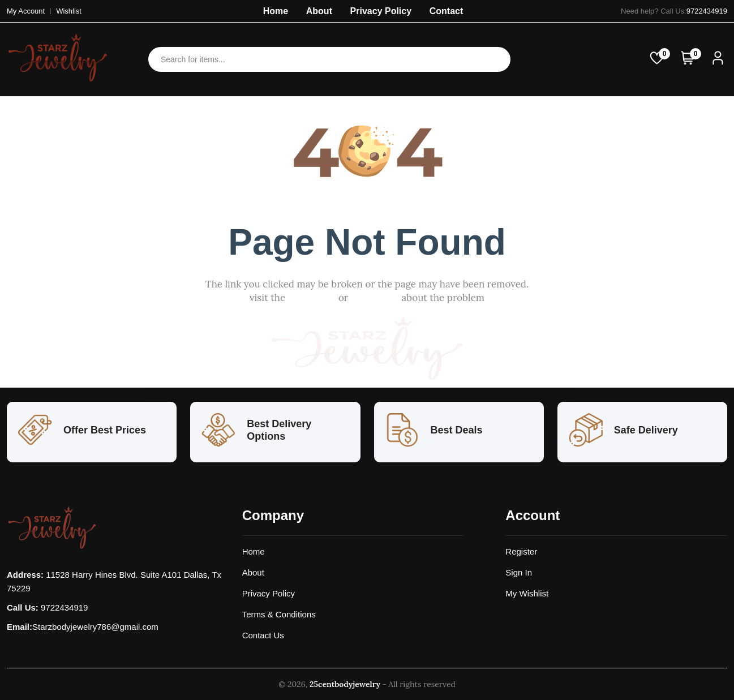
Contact (447, 11)
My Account (26, 11)
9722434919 (707, 11)
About (319, 11)
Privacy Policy (381, 11)
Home (276, 11)
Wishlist (69, 11)
